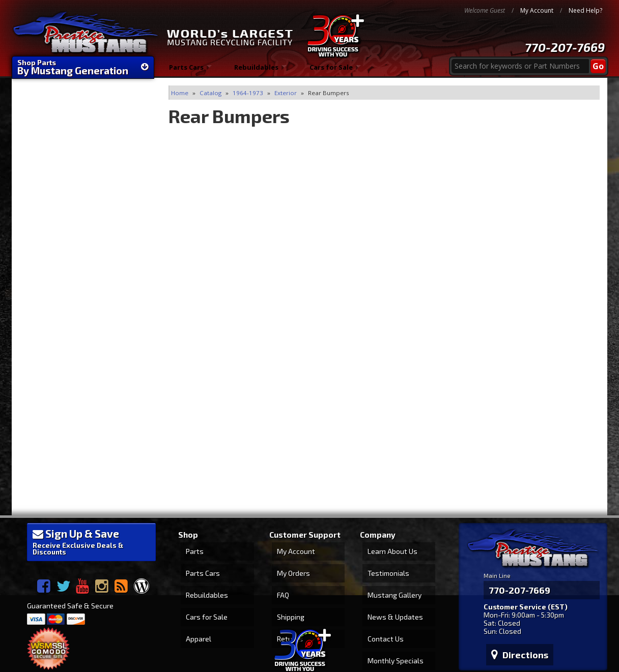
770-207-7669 (565, 47)
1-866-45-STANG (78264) (83, 436)
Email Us (55, 382)
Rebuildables (257, 71)
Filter (137, 145)
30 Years (55, 329)
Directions (515, 594)
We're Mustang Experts (83, 259)
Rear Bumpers (48, 174)
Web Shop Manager (575, 633)
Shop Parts (83, 67)
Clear (30, 147)
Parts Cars (186, 71)
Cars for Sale (332, 71)
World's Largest (69, 309)
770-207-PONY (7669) (77, 411)
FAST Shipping (65, 280)
